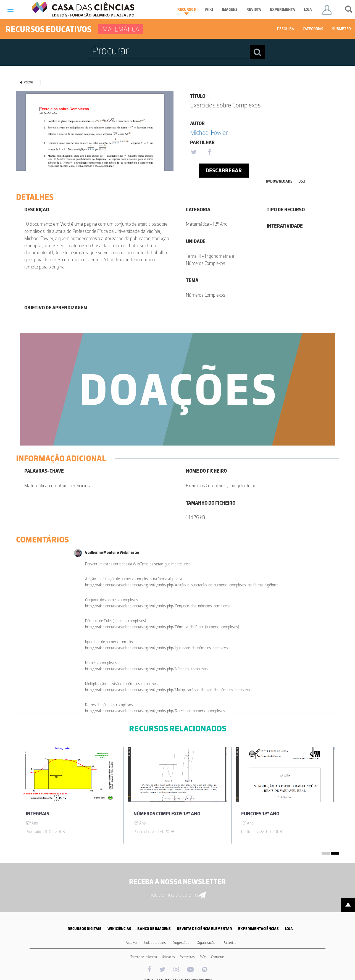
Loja (308, 10)
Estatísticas (187, 957)
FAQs (203, 957)
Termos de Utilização (144, 957)
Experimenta (282, 10)
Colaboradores (155, 943)
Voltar (28, 82)
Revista (254, 10)
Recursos (187, 11)
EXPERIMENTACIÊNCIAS (258, 929)
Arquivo (131, 943)
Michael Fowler (209, 132)
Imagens (230, 10)
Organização (206, 943)
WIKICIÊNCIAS (119, 929)
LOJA (289, 929)
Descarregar (224, 170)
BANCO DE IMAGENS (154, 929)
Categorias (313, 29)
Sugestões (181, 943)
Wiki (209, 10)
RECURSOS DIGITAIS (85, 929)
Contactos (218, 957)
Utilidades (168, 957)
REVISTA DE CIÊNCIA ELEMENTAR (204, 929)
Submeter (341, 29)
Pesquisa (286, 29)
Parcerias (229, 943)
